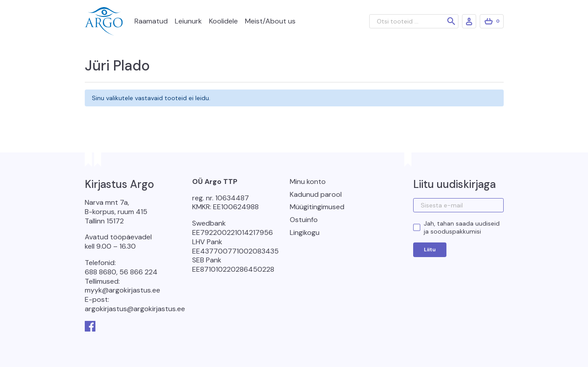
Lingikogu (305, 232)
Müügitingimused (317, 207)
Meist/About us (270, 21)
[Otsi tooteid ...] (414, 21)
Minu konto (308, 182)
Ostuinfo (304, 220)
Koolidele (223, 21)
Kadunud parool (316, 194)
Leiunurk (188, 21)
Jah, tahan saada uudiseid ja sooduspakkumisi (462, 227)
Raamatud (151, 21)
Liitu (430, 250)
